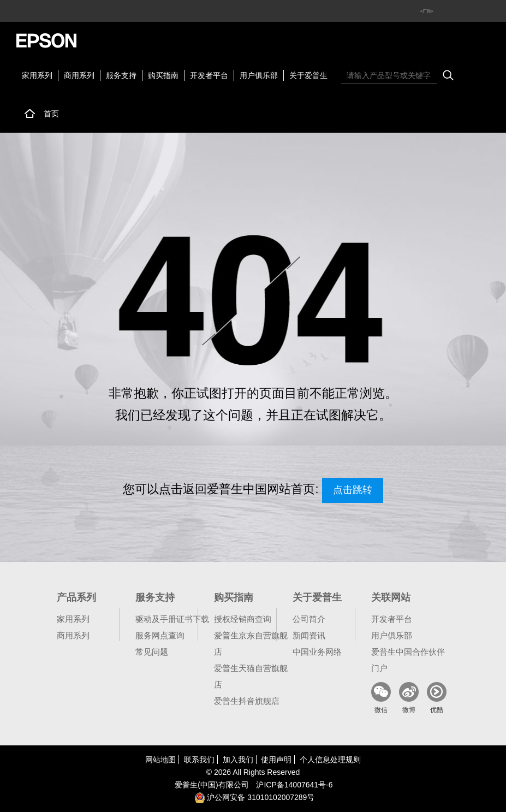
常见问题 (152, 652)
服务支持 (121, 75)
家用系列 (37, 75)
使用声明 (276, 760)
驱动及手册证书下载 (172, 619)
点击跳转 (353, 490)
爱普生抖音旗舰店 (247, 701)
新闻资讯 (309, 635)
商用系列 (79, 75)
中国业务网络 (317, 652)
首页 (51, 114)
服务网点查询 (160, 635)
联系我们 (199, 760)
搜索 (448, 75)
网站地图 (160, 760)
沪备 (294, 785)
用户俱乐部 (259, 75)
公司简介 (309, 619)
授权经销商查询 (243, 619)
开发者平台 (209, 75)
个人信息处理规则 (330, 760)
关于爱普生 (308, 75)
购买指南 (163, 75)
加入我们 (238, 760)
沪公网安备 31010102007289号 (255, 797)
